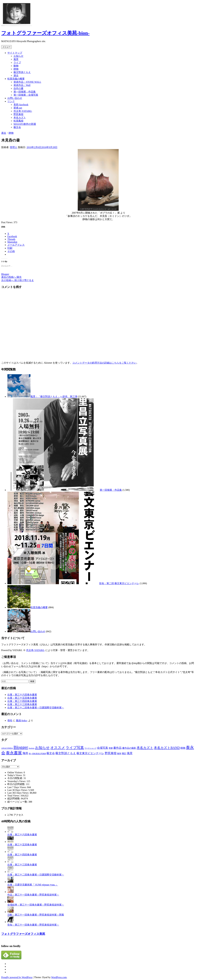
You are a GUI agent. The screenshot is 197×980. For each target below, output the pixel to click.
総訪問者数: (14, 799)
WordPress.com (59, 977)
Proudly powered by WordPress (17, 977)
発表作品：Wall (22, 85)
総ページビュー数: (18, 802)
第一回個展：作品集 (25, 92)
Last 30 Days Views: (18, 790)
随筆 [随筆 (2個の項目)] (119, 753)
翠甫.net (18, 108)
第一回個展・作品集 (111, 490)
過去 (16, 75)
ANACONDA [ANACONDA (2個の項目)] (7, 748)
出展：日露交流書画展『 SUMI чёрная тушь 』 (33, 885)
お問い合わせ (15, 98)
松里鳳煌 (18, 121)
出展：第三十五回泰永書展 (22, 698)
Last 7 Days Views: (17, 787)
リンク (11, 101)
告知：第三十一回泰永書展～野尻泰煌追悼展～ (33, 925)
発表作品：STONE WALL (27, 82)
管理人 (14, 147)
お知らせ (18, 56)
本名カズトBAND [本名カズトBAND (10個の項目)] (167, 748)
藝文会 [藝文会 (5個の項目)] (51, 753)
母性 (10, 721)
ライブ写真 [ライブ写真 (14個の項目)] (75, 748)
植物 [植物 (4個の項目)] (183, 748)
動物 (16, 66)
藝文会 (17, 127)
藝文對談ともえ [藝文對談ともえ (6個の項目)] (66, 753)
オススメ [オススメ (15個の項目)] (58, 748)
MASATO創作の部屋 (25, 124)
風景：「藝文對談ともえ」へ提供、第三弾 (54, 397)
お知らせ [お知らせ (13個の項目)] (42, 748)
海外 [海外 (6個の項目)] (25, 753)
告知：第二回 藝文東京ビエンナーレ (119, 583)
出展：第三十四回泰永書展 (22, 701)
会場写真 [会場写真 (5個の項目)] (103, 748)
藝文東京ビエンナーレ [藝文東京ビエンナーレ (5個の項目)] (90, 753)
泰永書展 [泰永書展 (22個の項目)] (14, 753)
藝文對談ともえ (22, 72)
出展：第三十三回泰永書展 (22, 704)
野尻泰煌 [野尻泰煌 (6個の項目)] (111, 753)
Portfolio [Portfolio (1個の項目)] (32, 748)
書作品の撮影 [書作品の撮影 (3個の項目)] (129, 748)
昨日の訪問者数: (17, 784)
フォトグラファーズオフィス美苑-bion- (45, 33)
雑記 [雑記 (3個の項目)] (124, 753)
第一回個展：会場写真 (26, 95)
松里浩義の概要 (16, 79)
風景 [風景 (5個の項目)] (130, 753)
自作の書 (18, 88)
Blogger (5, 274)
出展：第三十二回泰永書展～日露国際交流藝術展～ (36, 708)
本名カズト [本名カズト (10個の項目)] (145, 748)
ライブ (17, 63)
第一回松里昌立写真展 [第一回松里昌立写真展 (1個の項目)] (37, 754)
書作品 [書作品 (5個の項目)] (117, 748)
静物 (16, 69)
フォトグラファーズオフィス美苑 (23, 934)
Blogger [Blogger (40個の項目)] (21, 747)
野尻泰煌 (18, 114)
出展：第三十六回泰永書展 (22, 695)
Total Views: (14, 796)
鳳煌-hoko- (22, 721)
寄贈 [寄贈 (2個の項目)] (111, 748)
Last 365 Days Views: (19, 793)
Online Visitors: (15, 772)
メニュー (6, 47)
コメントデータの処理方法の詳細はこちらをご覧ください (104, 363)
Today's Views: (15, 775)
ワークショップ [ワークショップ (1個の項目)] (90, 748)
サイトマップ (15, 53)
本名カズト (20, 118)
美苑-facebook (21, 105)
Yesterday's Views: (17, 781)
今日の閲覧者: (15, 778)
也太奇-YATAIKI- (23, 111)
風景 (16, 59)
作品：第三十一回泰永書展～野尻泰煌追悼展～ (33, 895)
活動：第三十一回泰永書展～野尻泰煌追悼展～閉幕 (36, 915)
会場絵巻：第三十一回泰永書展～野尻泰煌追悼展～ (36, 905)
